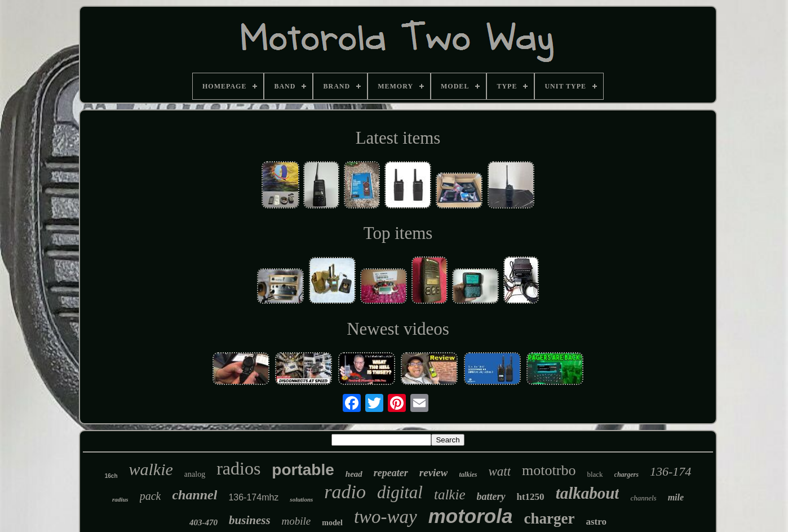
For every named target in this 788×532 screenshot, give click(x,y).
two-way (386, 517)
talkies (468, 475)
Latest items (398, 138)
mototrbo (549, 470)
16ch (111, 476)
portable (303, 470)
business (250, 520)
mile (676, 497)
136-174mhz (253, 497)
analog (195, 474)
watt (499, 471)
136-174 (670, 471)
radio (345, 492)
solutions (301, 499)
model (332, 523)
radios (238, 468)
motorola (471, 516)
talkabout (588, 493)
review (434, 473)
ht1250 (531, 497)
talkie (450, 495)
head (354, 474)
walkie (151, 469)
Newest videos (398, 329)
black (595, 474)
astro (596, 522)
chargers (627, 475)
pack (150, 496)
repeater (391, 473)
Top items (398, 233)
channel (194, 495)
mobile (296, 521)
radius (120, 499)
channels (643, 498)
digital (400, 492)
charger (549, 518)
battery (491, 496)
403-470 (203, 522)
